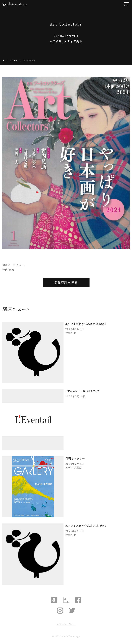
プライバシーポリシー (66, 624)
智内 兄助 (8, 270)
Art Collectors (29, 60)
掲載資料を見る (66, 282)
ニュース (14, 60)
